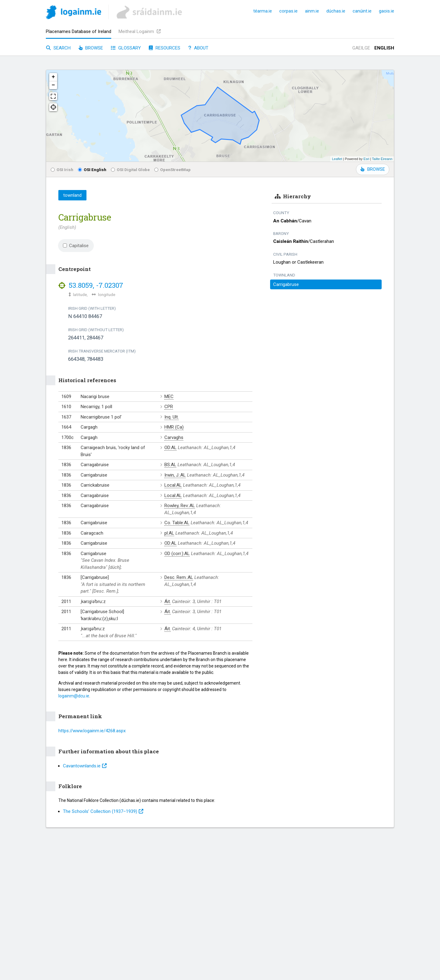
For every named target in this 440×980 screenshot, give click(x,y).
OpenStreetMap (172, 170)
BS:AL (170, 465)
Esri (367, 159)
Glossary (126, 48)
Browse (91, 48)
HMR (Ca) (174, 427)
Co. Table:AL (177, 523)
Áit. (168, 602)
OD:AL (170, 448)
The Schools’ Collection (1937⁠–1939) (103, 811)
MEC (169, 397)
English (384, 48)
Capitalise (76, 246)
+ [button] (53, 77)
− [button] (53, 85)
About (198, 48)
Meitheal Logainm (140, 31)
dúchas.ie (336, 11)
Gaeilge (361, 48)
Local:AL (173, 485)
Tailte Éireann (382, 159)
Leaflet (337, 159)
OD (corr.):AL (177, 554)
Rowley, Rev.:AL (180, 506)
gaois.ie (387, 11)
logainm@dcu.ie (74, 696)
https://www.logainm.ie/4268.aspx (92, 731)
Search (58, 48)
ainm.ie (312, 11)
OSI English (92, 170)
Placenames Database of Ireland (79, 31)
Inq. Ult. (172, 417)
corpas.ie (288, 11)
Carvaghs (174, 437)
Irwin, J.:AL (175, 475)
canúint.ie (362, 11)
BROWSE (373, 169)
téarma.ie (263, 11)
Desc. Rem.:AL (179, 577)
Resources (165, 48)
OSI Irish (62, 170)
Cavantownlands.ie (85, 766)
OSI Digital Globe (130, 170)
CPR (169, 407)
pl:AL (169, 533)
